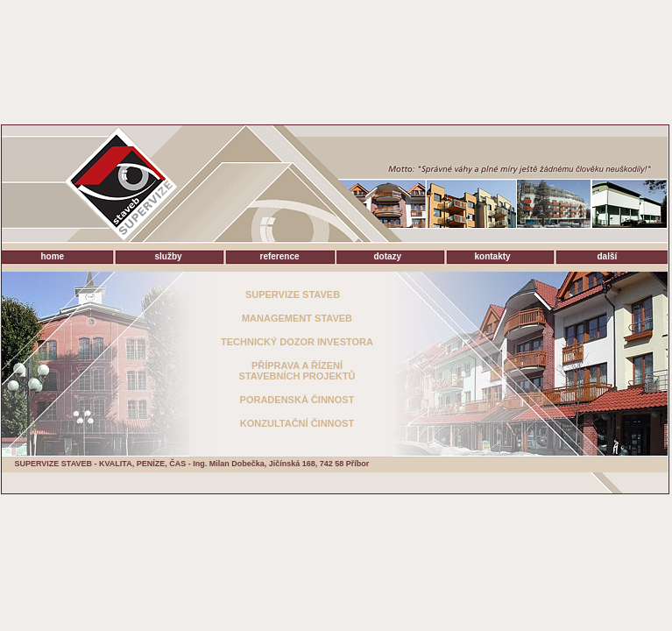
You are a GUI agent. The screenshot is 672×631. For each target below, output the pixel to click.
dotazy (388, 256)
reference (280, 256)
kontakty (493, 256)
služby (169, 256)
